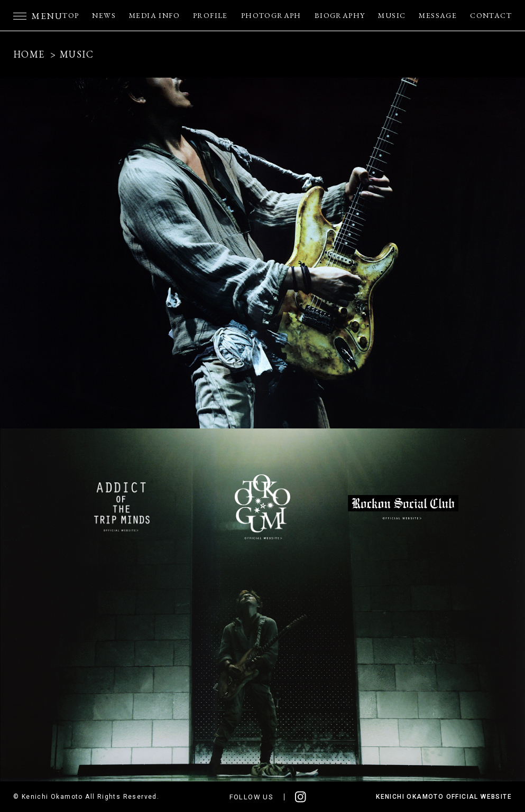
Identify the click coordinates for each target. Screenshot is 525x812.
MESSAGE (438, 15)
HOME (29, 54)
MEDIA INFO (154, 15)
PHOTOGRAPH (271, 15)
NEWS (104, 15)
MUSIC (392, 15)
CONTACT (491, 15)
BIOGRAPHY (340, 15)
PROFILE (210, 15)
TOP (71, 15)
